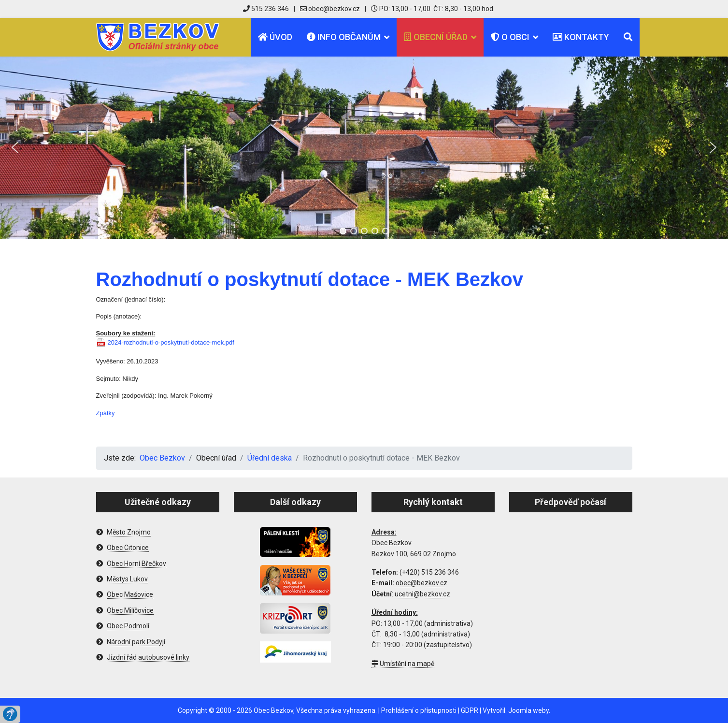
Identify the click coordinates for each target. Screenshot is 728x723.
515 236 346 (266, 9)
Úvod (275, 37)
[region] (364, 148)
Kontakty (581, 37)
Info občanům (344, 37)
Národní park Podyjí (136, 642)
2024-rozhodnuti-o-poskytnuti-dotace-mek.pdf (171, 342)
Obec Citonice (128, 548)
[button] (15, 147)
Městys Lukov (127, 579)
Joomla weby (528, 710)
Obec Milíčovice (130, 610)
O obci (510, 37)
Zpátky (106, 413)
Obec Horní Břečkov (136, 564)
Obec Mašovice (130, 594)
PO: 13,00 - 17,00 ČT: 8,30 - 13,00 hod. (433, 9)
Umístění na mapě (403, 664)
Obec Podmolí (128, 626)
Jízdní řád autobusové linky (148, 657)
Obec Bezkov (273, 710)
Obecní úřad (436, 37)
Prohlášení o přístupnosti (419, 710)
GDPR (470, 710)
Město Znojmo (129, 532)
